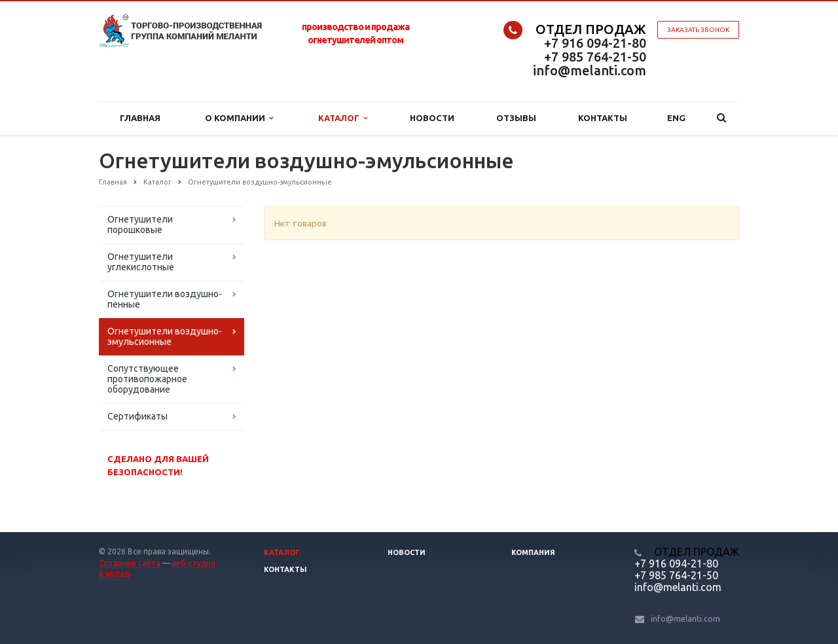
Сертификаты (137, 416)
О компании (239, 118)
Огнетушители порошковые (140, 224)
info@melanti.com (590, 70)
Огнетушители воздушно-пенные (165, 299)
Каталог (343, 118)
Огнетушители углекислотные (141, 262)
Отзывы (516, 118)
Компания (533, 552)
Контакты (603, 118)
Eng (676, 118)
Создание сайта (130, 563)
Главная (140, 118)
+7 (553, 43)
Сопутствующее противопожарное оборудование (147, 379)
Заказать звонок (698, 30)
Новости (432, 118)
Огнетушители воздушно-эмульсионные (165, 336)
